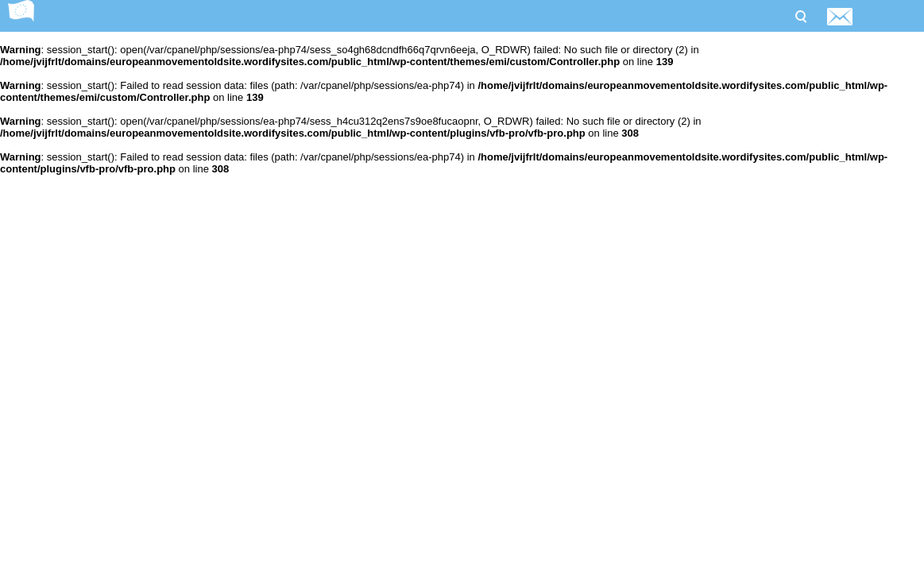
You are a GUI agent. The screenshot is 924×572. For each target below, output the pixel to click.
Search (800, 15)
